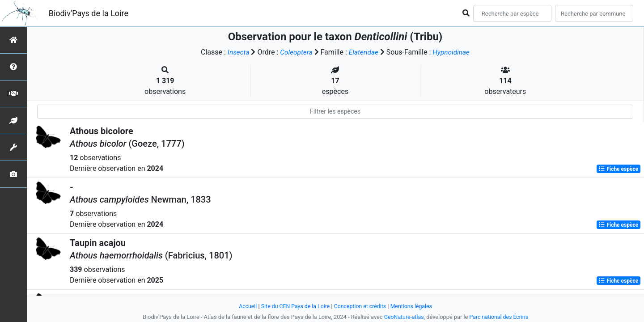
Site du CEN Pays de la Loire (294, 306)
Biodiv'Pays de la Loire (89, 13)
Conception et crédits (361, 306)
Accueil (245, 306)
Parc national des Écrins (500, 317)
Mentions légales (414, 306)
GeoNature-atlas (403, 317)
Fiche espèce (618, 169)
